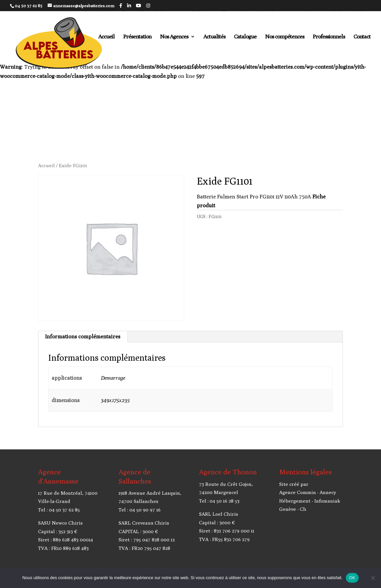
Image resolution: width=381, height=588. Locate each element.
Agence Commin (298, 492)
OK (352, 578)
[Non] (373, 578)
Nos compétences (285, 37)
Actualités (214, 37)
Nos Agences (174, 37)
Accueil (106, 37)
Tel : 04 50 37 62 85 (59, 510)
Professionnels (329, 37)
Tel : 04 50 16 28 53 (219, 501)
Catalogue (245, 37)
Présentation (137, 37)
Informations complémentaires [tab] (83, 337)
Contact (362, 37)
